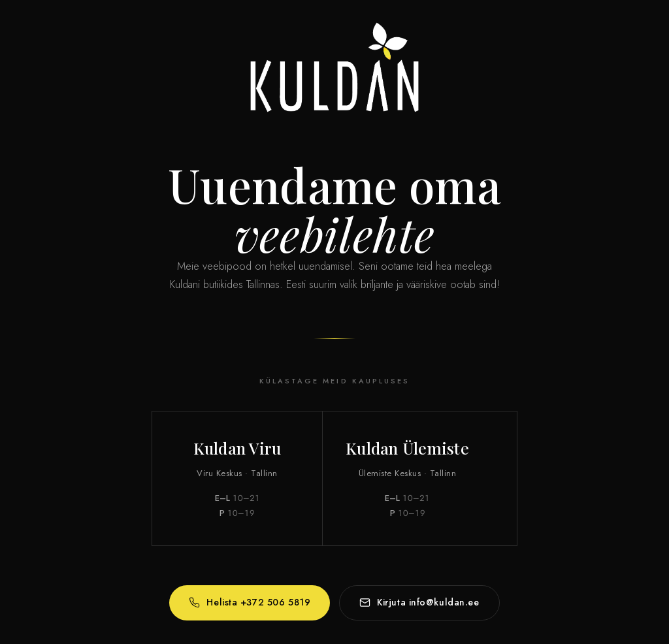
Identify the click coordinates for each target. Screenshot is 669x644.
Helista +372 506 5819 (250, 603)
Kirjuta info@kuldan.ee (419, 603)
